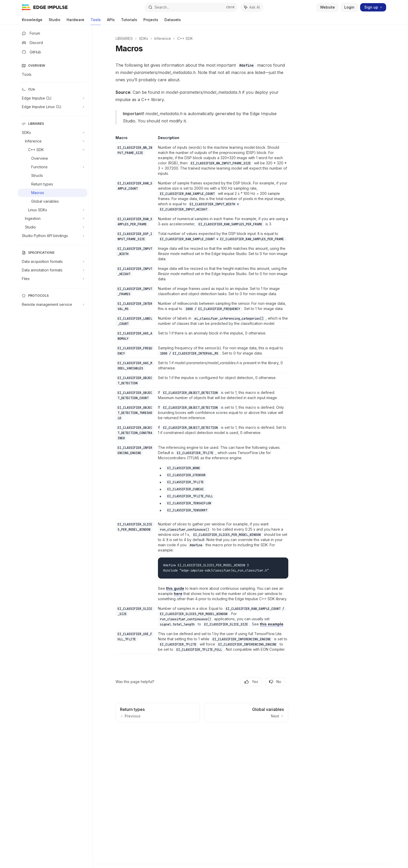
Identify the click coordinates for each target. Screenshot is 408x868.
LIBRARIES (124, 38)
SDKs (144, 38)
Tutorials (129, 21)
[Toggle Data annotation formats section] (52, 270)
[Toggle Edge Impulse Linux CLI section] (52, 107)
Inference (163, 38)
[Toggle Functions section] (52, 167)
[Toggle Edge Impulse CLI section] (52, 98)
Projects (151, 21)
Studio (55, 21)
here (178, 594)
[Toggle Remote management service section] (52, 305)
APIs (111, 21)
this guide (175, 588)
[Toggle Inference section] (52, 141)
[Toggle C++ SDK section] (52, 150)
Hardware (75, 21)
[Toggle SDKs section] (52, 133)
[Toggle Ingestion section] (52, 219)
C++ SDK (185, 38)
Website (327, 7)
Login (349, 7)
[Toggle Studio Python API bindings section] (52, 236)
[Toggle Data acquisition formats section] (52, 262)
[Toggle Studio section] (52, 227)
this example (272, 624)
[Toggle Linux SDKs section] (52, 210)
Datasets (173, 21)
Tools (96, 21)
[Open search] (191, 7)
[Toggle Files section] (52, 279)
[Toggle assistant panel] (252, 7)
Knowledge (32, 21)
